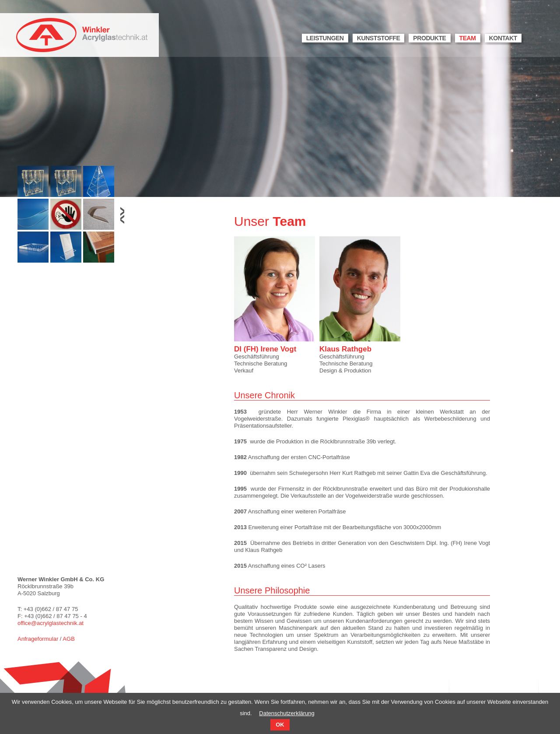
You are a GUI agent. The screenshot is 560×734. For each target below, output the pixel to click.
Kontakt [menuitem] (503, 38)
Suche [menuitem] (532, 39)
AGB (68, 639)
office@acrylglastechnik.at (51, 623)
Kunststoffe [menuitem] (379, 38)
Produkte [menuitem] (429, 38)
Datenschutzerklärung (287, 713)
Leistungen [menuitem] (325, 38)
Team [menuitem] (468, 38)
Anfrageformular (38, 639)
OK (280, 725)
